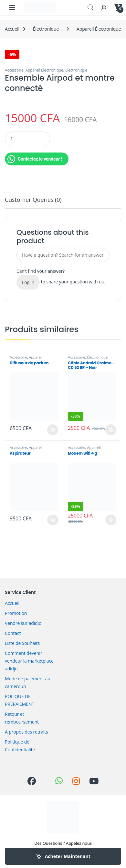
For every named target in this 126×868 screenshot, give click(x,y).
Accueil (12, 29)
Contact (13, 633)
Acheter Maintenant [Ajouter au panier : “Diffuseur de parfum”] (53, 430)
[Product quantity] (27, 139)
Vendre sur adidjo (23, 623)
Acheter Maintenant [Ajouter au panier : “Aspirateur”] (53, 520)
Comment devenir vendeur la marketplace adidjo (29, 661)
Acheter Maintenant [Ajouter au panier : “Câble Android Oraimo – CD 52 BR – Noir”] (111, 430)
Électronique (46, 29)
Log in (28, 282)
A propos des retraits (26, 732)
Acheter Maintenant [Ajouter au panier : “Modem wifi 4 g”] (111, 520)
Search (90, 7)
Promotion (16, 613)
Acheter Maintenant (68, 856)
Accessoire (14, 70)
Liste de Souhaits (22, 643)
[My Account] (104, 7)
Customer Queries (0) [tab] (33, 200)
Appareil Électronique (99, 29)
